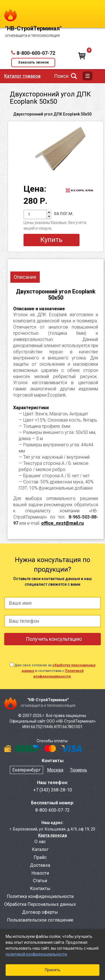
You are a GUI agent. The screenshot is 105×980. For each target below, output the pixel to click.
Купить (51, 240)
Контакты (40, 889)
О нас (40, 842)
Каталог (40, 849)
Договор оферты (40, 912)
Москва (55, 770)
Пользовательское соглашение (40, 920)
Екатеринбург (26, 770)
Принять (53, 970)
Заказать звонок (33, 62)
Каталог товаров (22, 76)
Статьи (40, 881)
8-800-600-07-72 (36, 53)
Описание (25, 277)
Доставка (40, 865)
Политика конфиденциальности (40, 896)
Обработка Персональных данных (40, 904)
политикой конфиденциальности (36, 954)
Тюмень (79, 770)
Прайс (40, 857)
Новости (40, 873)
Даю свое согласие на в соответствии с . (55, 671)
